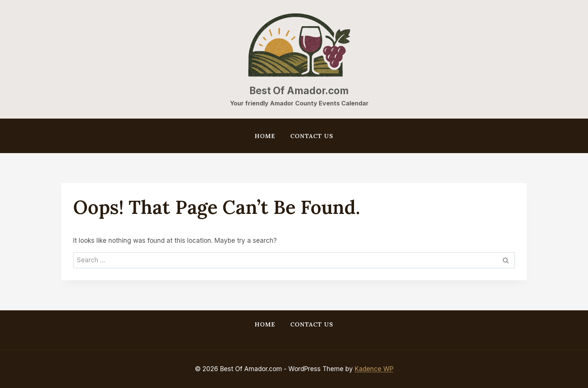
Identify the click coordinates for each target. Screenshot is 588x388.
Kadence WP (374, 369)
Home (265, 136)
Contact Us (312, 136)
